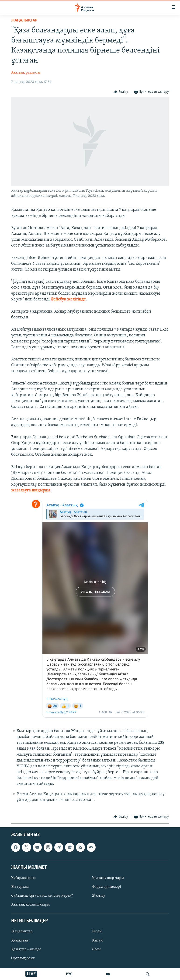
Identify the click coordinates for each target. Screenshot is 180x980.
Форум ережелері (107, 887)
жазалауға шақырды (31, 490)
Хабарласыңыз (23, 878)
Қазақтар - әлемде (26, 949)
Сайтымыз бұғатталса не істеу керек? (42, 896)
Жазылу (99, 896)
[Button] (121, 92)
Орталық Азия (23, 958)
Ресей (97, 932)
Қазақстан (20, 941)
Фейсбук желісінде (68, 299)
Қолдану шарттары (108, 878)
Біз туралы (20, 887)
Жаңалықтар (22, 932)
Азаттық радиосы (26, 73)
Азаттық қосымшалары (30, 905)
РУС (69, 974)
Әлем (96, 949)
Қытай (97, 941)
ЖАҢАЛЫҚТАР (24, 20)
